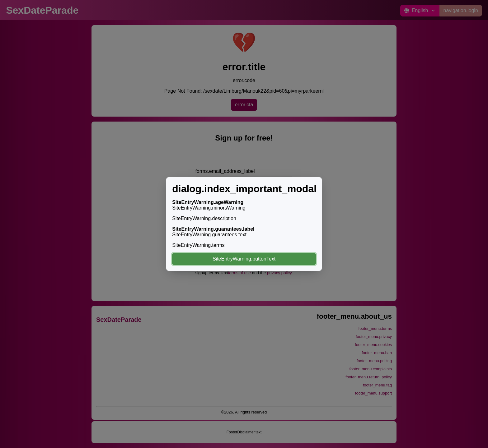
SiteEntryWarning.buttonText (244, 259)
